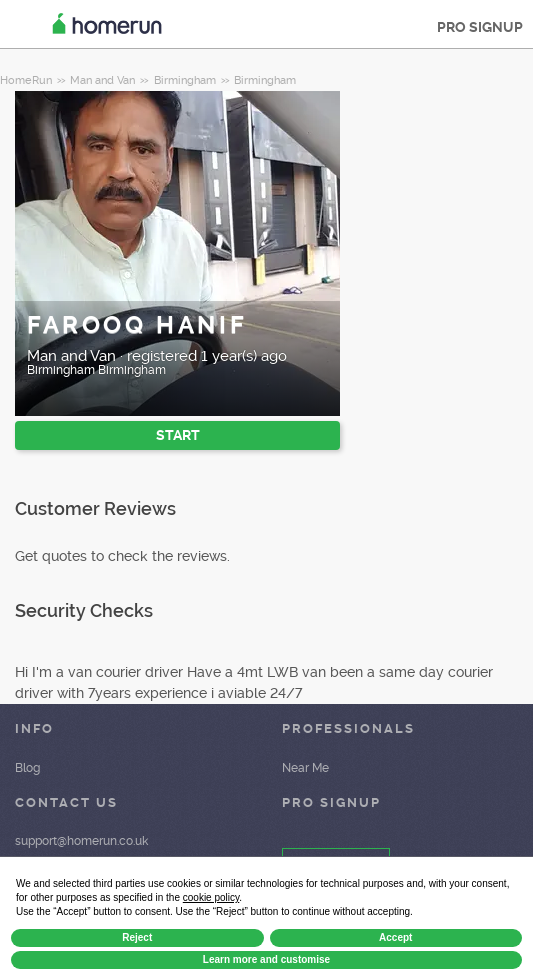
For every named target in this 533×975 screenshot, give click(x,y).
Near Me (305, 768)
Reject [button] (137, 937)
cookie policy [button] (211, 897)
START (178, 435)
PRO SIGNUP (480, 27)
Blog (27, 768)
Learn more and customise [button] (266, 959)
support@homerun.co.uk (81, 841)
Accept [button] (395, 937)
